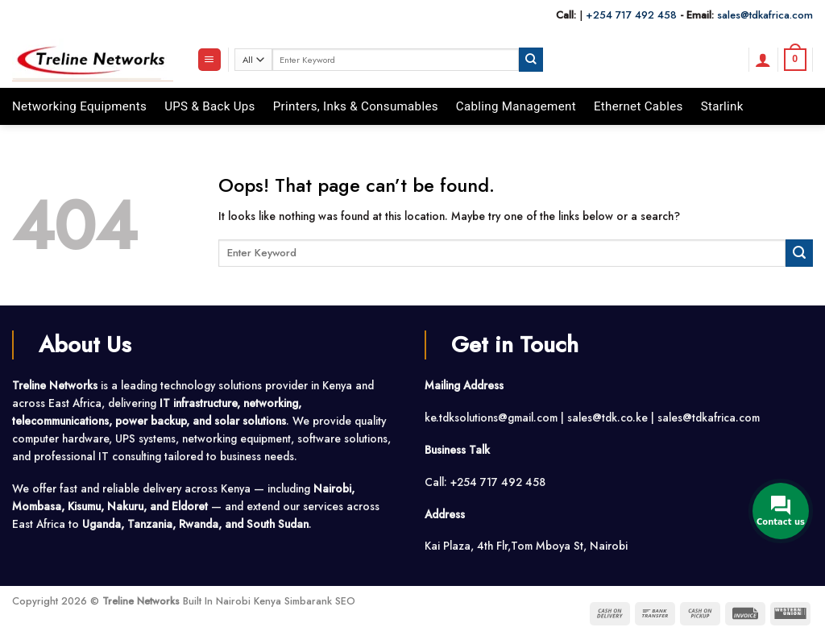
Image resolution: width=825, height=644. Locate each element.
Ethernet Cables (638, 106)
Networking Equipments (79, 106)
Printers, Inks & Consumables (356, 106)
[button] (209, 60)
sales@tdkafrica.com (765, 15)
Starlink (722, 106)
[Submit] (531, 59)
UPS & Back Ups (210, 106)
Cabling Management (516, 106)
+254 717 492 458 (631, 15)
